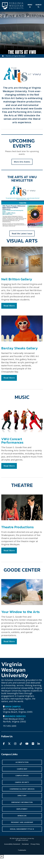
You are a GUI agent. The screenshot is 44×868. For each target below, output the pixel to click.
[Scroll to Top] (2, 857)
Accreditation (22, 762)
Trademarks (22, 850)
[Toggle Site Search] (38, 6)
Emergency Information (22, 802)
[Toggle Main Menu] (30, 6)
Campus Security (22, 782)
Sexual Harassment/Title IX (22, 829)
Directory (22, 796)
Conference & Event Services (22, 789)
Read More (9, 306)
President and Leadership (22, 822)
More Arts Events (22, 162)
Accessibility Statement (12, 844)
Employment (22, 809)
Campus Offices (22, 776)
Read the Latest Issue (22, 234)
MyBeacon (22, 816)
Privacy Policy (35, 844)
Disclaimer (25, 844)
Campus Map (22, 769)
